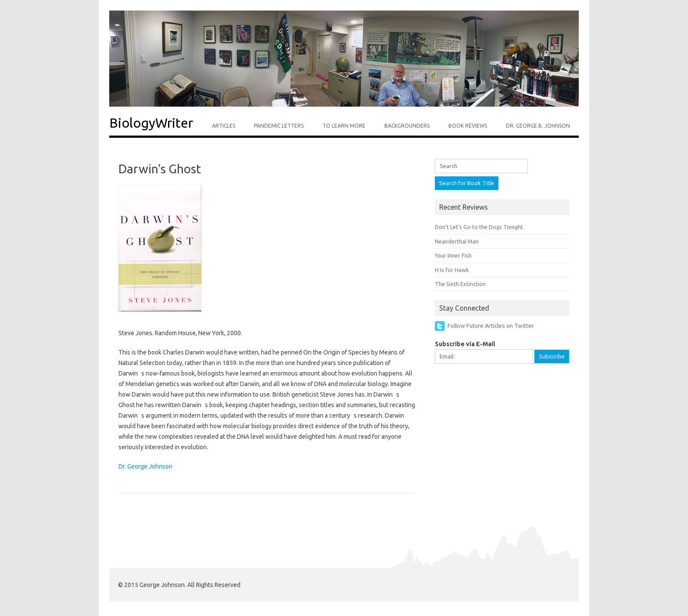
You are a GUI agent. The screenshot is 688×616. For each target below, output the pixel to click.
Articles (224, 126)
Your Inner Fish (453, 255)
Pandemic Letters (279, 126)
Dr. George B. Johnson (538, 126)
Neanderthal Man (457, 241)
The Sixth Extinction (460, 284)
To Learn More (344, 126)
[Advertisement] (501, 430)
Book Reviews (468, 126)
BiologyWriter (151, 123)
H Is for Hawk (452, 270)
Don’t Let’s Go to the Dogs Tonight (479, 227)
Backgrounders (407, 126)
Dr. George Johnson (145, 466)
